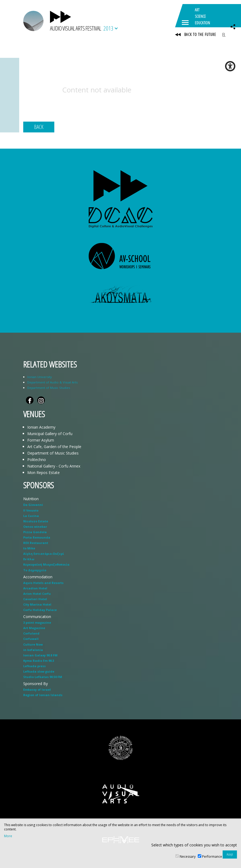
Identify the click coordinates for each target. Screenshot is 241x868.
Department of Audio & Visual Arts (52, 382)
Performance (212, 857)
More (8, 836)
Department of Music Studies (49, 388)
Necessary (188, 857)
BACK (39, 127)
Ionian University (40, 377)
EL (224, 35)
